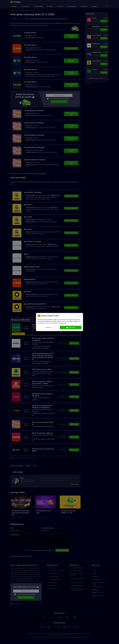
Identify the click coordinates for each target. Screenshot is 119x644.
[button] (79, 316)
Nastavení (48, 328)
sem (65, 323)
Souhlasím (72, 328)
